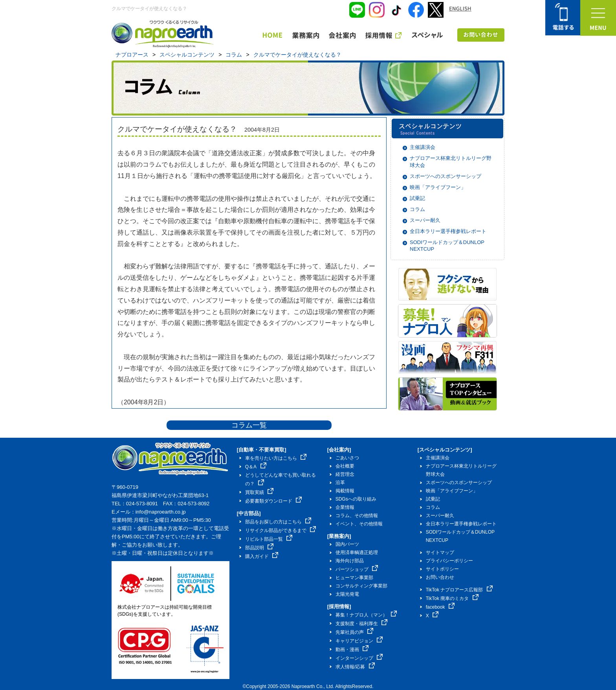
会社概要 (345, 466)
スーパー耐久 (425, 220)
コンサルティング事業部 (361, 586)
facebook (440, 607)
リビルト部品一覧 (269, 539)
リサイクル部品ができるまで (281, 530)
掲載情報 (345, 491)
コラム (234, 55)
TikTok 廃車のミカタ (452, 598)
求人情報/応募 (355, 667)
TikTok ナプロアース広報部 (459, 590)
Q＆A (256, 467)
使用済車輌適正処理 (357, 552)
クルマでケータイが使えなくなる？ (297, 55)
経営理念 (345, 474)
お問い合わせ (440, 577)
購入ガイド (262, 556)
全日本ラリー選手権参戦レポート (448, 231)
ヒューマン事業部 (354, 578)
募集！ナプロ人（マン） (366, 615)
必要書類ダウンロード (274, 501)
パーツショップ (357, 569)
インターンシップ (359, 658)
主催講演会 (423, 147)
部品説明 (259, 548)
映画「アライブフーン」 (438, 187)
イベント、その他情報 (359, 524)
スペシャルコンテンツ (187, 55)
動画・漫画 (352, 650)
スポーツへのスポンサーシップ (445, 176)
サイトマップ (440, 552)
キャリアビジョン (359, 641)
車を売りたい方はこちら (276, 458)
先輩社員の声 (355, 632)
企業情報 (345, 507)
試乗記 (417, 198)
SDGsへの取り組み (356, 499)
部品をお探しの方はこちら (278, 522)
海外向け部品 (350, 561)
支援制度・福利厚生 (362, 624)
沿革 (340, 483)
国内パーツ (347, 544)
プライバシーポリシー (449, 561)
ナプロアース (132, 55)
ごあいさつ (347, 458)
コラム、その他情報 (357, 516)
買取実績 (259, 492)
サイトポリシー (442, 569)
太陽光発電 (347, 594)
